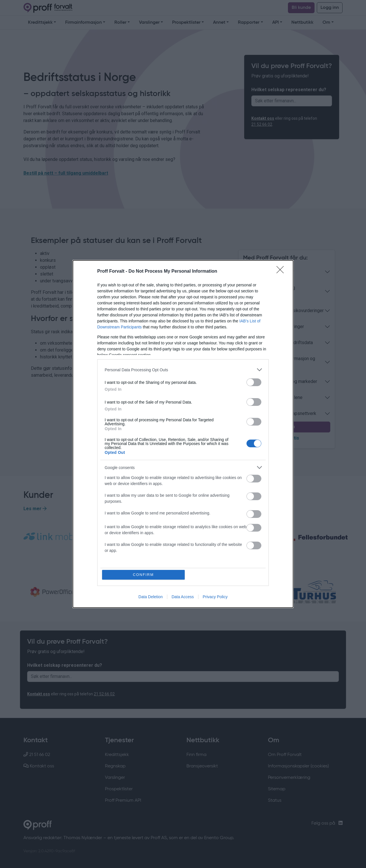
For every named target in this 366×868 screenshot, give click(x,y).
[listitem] (183, 370)
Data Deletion (151, 597)
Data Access (183, 597)
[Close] (282, 272)
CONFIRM (144, 575)
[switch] (254, 382)
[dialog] (183, 434)
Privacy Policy (215, 597)
